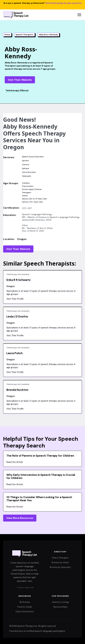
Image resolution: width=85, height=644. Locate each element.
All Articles (25, 602)
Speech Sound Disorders (33, 157)
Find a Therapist (60, 558)
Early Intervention (25, 611)
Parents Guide (25, 607)
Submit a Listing (60, 602)
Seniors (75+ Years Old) (32, 202)
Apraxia (25, 161)
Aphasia (25, 168)
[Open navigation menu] (79, 15)
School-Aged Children (32, 189)
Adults (25, 196)
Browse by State (60, 562)
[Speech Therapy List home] (16, 15)
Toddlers (26, 183)
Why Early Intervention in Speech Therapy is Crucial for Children (41, 476)
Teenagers (27, 192)
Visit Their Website (20, 80)
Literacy (26, 164)
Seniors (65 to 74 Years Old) (34, 199)
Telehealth (27, 176)
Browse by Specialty (60, 567)
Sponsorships (60, 607)
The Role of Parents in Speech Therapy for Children (40, 456)
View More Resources (20, 518)
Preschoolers (28, 186)
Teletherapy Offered (17, 90)
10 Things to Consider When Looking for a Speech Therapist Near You (39, 499)
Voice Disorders (29, 172)
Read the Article (15, 462)
